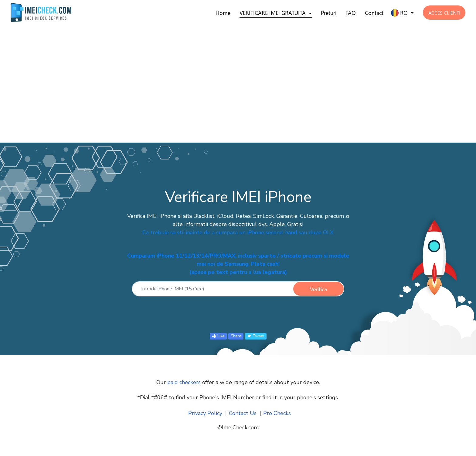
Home (223, 13)
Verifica (318, 289)
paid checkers (184, 382)
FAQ (351, 13)
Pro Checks (277, 413)
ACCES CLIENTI (444, 13)
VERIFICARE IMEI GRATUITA (273, 13)
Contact (374, 13)
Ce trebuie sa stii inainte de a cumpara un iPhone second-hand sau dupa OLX (238, 232)
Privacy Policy (205, 413)
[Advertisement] (182, 75)
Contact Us (243, 413)
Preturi (329, 13)
